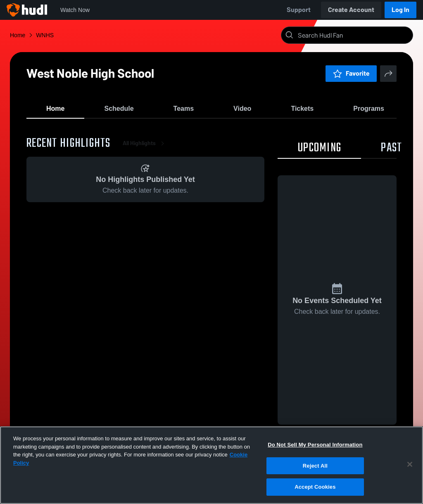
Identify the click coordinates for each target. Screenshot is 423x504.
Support (299, 10)
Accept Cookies (315, 487)
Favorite (351, 73)
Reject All (315, 466)
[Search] (354, 35)
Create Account (351, 10)
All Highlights (145, 149)
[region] (211, 465)
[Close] (410, 464)
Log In (400, 10)
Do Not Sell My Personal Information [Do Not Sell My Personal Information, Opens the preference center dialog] (315, 445)
